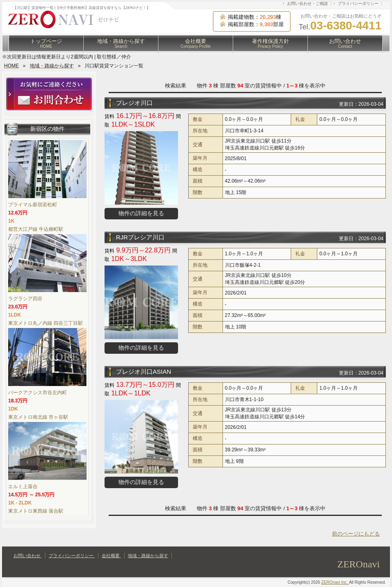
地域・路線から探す (121, 43)
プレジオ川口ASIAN (144, 372)
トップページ (46, 43)
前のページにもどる (356, 534)
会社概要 (196, 43)
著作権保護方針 (271, 43)
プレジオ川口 (134, 103)
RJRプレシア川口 (140, 237)
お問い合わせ (345, 43)
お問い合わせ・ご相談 (307, 3)
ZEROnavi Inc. (335, 582)
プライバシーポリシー (358, 3)
